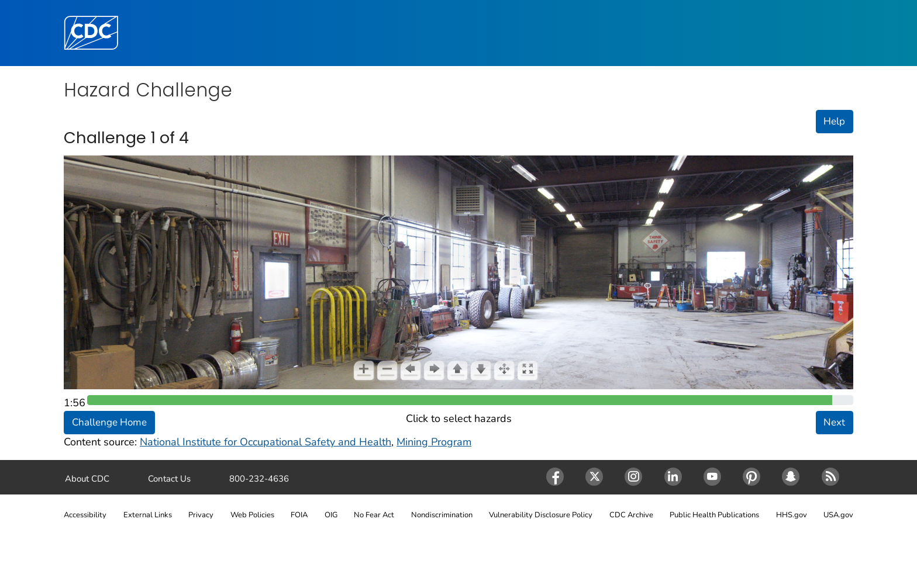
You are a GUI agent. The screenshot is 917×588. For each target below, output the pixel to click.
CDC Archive (631, 515)
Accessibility (85, 515)
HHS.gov (792, 515)
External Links (148, 515)
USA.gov (838, 515)
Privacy (201, 515)
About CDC (87, 479)
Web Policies (252, 515)
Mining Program (434, 442)
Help (834, 121)
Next (834, 422)
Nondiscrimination (442, 515)
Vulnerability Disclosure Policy (541, 515)
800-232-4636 (259, 479)
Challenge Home (109, 422)
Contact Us (169, 479)
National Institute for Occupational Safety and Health (266, 442)
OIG (331, 515)
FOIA (299, 515)
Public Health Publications (714, 515)
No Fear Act (374, 515)
